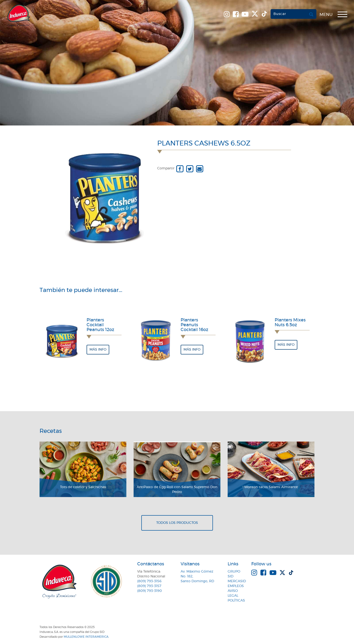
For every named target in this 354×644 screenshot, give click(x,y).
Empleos (236, 586)
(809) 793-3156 (149, 581)
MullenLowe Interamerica (86, 637)
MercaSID (237, 581)
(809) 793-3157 (149, 586)
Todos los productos (177, 523)
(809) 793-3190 (150, 591)
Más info (98, 350)
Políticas (236, 601)
